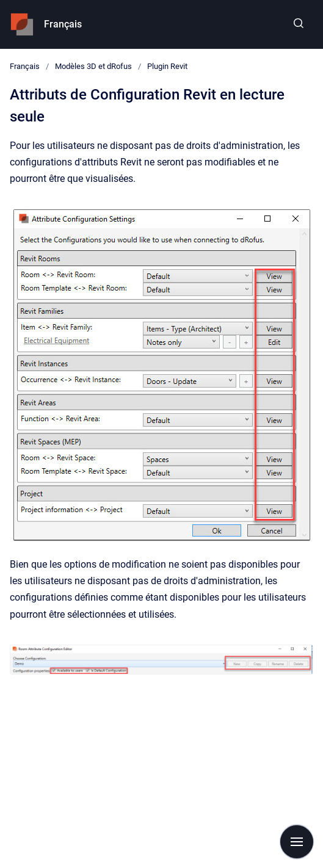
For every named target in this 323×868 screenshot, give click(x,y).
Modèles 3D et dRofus (93, 66)
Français (63, 24)
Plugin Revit (167, 66)
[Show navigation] (297, 842)
